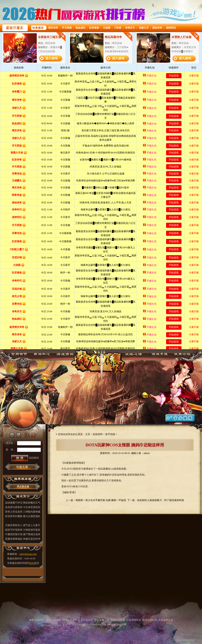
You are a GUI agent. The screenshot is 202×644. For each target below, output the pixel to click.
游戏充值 (160, 354)
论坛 (32, 563)
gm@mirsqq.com (28, 554)
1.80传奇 (101, 362)
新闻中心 (41, 354)
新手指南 (110, 434)
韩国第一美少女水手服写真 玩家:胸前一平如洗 (101, 500)
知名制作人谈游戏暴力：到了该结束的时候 (161, 500)
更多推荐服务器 (23, 486)
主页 (88, 434)
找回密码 (34, 458)
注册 (32, 432)
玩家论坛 (184, 354)
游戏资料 (65, 354)
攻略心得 (137, 354)
